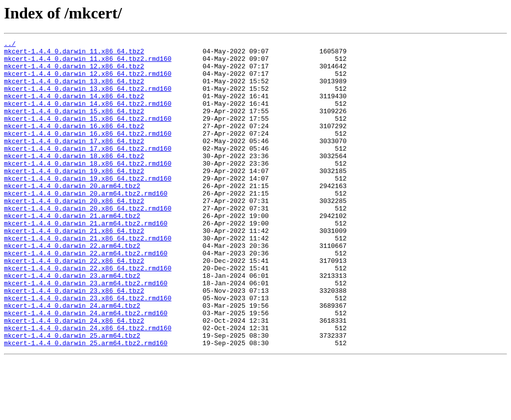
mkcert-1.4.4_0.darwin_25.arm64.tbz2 (72, 395)
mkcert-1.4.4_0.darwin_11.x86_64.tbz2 (74, 54)
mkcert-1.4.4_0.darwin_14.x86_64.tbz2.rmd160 (88, 117)
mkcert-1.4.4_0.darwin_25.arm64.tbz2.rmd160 (86, 404)
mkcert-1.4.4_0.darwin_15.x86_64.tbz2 (74, 126)
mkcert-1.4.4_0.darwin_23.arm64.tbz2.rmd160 (86, 332)
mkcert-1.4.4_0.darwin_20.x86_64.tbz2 (74, 233)
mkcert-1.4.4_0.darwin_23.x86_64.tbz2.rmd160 (88, 350)
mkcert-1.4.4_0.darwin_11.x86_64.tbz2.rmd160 (88, 63)
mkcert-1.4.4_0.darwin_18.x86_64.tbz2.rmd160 (88, 189)
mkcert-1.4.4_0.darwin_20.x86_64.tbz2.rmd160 (88, 242)
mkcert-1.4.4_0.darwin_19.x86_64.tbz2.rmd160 (88, 207)
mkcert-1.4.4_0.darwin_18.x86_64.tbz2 (74, 180)
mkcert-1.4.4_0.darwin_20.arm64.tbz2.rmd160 (86, 224)
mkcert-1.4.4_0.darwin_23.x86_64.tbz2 (74, 341)
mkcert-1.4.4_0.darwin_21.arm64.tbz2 (72, 251)
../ (10, 45)
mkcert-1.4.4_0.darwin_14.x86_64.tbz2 (74, 108)
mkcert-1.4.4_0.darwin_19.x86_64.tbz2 (74, 198)
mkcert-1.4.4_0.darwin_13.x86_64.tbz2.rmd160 (88, 99)
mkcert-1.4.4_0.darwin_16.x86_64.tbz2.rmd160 (88, 153)
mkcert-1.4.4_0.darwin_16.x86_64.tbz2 (74, 144)
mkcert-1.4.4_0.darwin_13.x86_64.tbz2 (74, 90)
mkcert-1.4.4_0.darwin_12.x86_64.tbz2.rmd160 (88, 81)
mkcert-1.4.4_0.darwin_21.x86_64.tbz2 (74, 269)
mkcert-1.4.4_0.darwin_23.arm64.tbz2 (72, 323)
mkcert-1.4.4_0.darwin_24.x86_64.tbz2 (74, 377)
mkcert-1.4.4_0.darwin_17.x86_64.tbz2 (74, 162)
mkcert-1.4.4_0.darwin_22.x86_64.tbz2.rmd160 (88, 314)
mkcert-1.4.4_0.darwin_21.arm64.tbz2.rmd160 (86, 260)
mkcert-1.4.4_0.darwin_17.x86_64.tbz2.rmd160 (88, 171)
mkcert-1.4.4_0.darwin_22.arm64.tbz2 (72, 287)
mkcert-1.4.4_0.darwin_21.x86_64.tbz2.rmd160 (88, 278)
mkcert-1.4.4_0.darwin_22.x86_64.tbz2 (74, 305)
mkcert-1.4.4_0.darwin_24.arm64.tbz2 (72, 359)
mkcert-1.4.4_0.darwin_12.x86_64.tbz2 (74, 72)
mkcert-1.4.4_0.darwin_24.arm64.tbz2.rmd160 (86, 368)
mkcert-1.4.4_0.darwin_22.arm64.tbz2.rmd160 (86, 296)
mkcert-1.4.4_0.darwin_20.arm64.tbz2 (72, 215)
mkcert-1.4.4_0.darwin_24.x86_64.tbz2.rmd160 (88, 386)
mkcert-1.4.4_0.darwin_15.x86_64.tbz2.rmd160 (88, 135)
